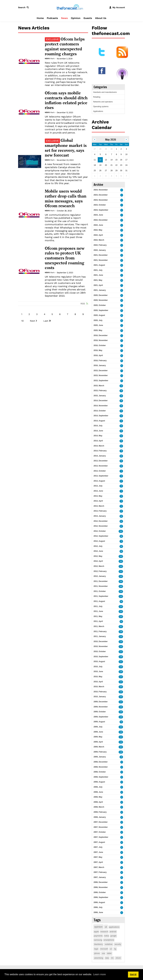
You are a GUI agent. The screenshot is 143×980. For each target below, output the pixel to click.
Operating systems (101, 107)
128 (121, 672)
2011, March (99, 626)
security (118, 944)
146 (121, 707)
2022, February (100, 245)
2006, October (100, 892)
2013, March (99, 506)
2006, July (98, 907)
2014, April (98, 441)
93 (121, 722)
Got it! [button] (133, 974)
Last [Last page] (46, 321)
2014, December (101, 401)
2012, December (101, 521)
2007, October (100, 832)
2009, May (98, 737)
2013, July (98, 486)
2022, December (101, 220)
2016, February (100, 361)
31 (121, 421)
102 (121, 531)
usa (103, 953)
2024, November (101, 190)
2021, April (98, 285)
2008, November (101, 767)
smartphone (109, 940)
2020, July (98, 320)
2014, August (99, 421)
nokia (106, 936)
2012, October (100, 531)
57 (121, 481)
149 (121, 712)
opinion (98, 927)
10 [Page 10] (22, 321)
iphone (97, 953)
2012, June (98, 551)
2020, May (98, 330)
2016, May (98, 350)
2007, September (101, 837)
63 (121, 446)
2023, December (101, 195)
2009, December (101, 702)
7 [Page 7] (68, 314)
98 (121, 536)
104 (121, 687)
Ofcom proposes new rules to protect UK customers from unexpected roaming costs (65, 258)
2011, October (100, 591)
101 (121, 627)
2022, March (99, 240)
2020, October (100, 305)
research (104, 932)
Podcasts (52, 18)
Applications (98, 111)
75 (121, 486)
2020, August (99, 315)
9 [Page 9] (83, 314)
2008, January (100, 817)
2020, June (98, 325)
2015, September (101, 381)
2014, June (98, 431)
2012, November (101, 526)
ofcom (118, 958)
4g (115, 949)
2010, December (101, 641)
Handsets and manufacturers (105, 92)
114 (121, 677)
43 (121, 426)
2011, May (98, 616)
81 (121, 521)
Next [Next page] (32, 321)
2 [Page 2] (29, 314)
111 (121, 662)
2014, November (101, 406)
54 (121, 411)
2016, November (101, 340)
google (113, 936)
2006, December (101, 882)
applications (114, 927)
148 (121, 717)
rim (112, 958)
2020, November (101, 300)
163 (121, 747)
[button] (24, 7)
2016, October (100, 345)
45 (121, 406)
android (113, 932)
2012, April (98, 561)
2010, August (99, 661)
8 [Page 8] (75, 314)
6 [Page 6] (60, 314)
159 (121, 727)
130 (121, 592)
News (64, 18)
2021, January (100, 290)
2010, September (101, 657)
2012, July (98, 546)
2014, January (100, 456)
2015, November (101, 375)
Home (40, 18)
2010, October (100, 651)
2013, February (100, 511)
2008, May (98, 797)
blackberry (98, 944)
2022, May (98, 230)
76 (121, 476)
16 (121, 386)
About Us (101, 18)
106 (121, 582)
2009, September (101, 717)
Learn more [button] (99, 974)
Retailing (97, 97)
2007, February (100, 872)
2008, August (99, 782)
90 (121, 602)
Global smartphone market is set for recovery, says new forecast (66, 148)
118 (121, 642)
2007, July (98, 847)
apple (96, 932)
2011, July (98, 606)
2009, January (100, 757)
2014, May (98, 436)
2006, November (101, 887)
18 (121, 391)
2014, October (100, 411)
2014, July (98, 426)
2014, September (101, 416)
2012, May (98, 556)
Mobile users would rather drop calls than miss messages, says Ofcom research (66, 199)
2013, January (100, 516)
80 (121, 551)
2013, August (99, 481)
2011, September (101, 596)
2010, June (98, 671)
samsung (98, 940)
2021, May (98, 280)
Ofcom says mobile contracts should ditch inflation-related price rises (66, 100)
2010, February (100, 692)
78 (121, 451)
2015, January (100, 396)
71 (121, 471)
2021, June (98, 275)
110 (121, 566)
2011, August (99, 601)
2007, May (98, 857)
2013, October (100, 471)
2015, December (101, 371)
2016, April (98, 355)
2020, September (101, 310)
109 (121, 586)
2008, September (101, 777)
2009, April (98, 742)
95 (121, 516)
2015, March (99, 386)
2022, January (100, 250)
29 (121, 757)
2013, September (101, 476)
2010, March (99, 687)
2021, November (101, 260)
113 (121, 572)
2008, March (99, 807)
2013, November (101, 466)
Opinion (76, 18)
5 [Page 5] (52, 314)
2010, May (98, 677)
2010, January (100, 697)
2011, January (100, 636)
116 (121, 637)
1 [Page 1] (22, 314)
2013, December (101, 461)
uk (106, 927)
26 (121, 396)
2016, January (100, 365)
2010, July (98, 667)
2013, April (98, 501)
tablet (109, 953)
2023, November (101, 200)
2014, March (99, 446)
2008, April (98, 802)
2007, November (101, 827)
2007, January (100, 877)
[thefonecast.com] (70, 7)
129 (121, 576)
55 (121, 441)
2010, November (101, 646)
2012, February (100, 571)
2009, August (99, 722)
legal (96, 949)
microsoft (104, 949)
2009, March (99, 747)
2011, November (101, 586)
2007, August (99, 842)
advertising (99, 958)
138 (121, 632)
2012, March (99, 566)
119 (121, 596)
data (107, 958)
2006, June (98, 912)
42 (121, 416)
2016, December (101, 335)
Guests (88, 18)
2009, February (100, 752)
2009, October (100, 712)
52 (121, 436)
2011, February (100, 631)
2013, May (98, 496)
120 (121, 612)
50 (121, 431)
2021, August (99, 265)
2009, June (98, 732)
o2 (111, 949)
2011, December (101, 581)
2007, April (98, 862)
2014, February (100, 451)
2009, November (101, 707)
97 (121, 511)
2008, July (98, 787)
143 (121, 697)
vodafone (109, 944)
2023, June (98, 215)
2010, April (98, 682)
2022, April (98, 235)
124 (121, 607)
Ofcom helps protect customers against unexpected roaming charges (65, 46)
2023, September (101, 210)
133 (121, 556)
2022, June (98, 225)
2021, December (101, 255)
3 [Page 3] (37, 314)
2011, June (98, 611)
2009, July (98, 727)
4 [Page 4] (45, 314)
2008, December (101, 762)
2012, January (100, 576)
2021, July (98, 270)
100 (121, 561)
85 (121, 456)
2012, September (101, 536)
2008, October (100, 772)
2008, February (100, 812)
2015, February (100, 391)
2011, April (98, 621)
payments (98, 936)
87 (121, 526)
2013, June (98, 491)
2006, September (101, 897)
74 (121, 501)
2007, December (101, 822)
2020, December (101, 295)
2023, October (100, 205)
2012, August (99, 541)
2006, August (99, 902)
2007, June (98, 852)
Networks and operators (103, 102)
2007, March (99, 867)
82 (121, 622)
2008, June (98, 792)
